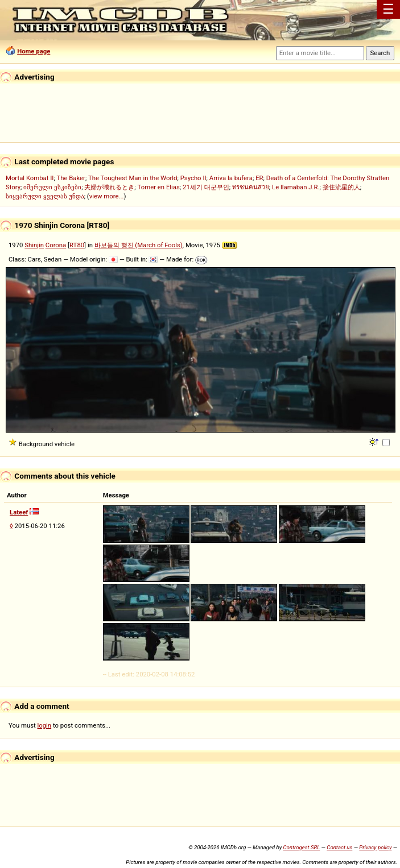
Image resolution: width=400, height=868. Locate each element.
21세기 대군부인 (206, 187)
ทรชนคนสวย (251, 187)
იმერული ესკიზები (52, 187)
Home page (34, 51)
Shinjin (34, 245)
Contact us (339, 847)
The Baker (71, 178)
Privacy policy (375, 847)
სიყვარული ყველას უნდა (45, 196)
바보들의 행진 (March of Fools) (139, 245)
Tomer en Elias (159, 187)
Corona (56, 245)
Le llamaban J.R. (296, 187)
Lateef (19, 512)
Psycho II (193, 178)
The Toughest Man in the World (133, 178)
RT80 (77, 245)
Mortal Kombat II (30, 178)
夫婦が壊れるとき (109, 187)
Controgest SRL (301, 847)
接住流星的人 (341, 187)
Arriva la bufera (231, 178)
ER (259, 178)
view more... (107, 196)
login (45, 725)
